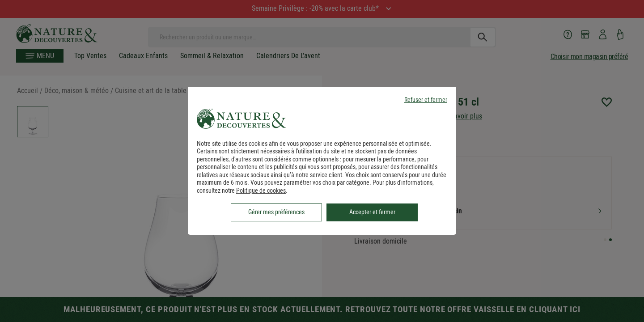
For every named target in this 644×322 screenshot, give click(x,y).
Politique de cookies (261, 191)
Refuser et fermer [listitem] (426, 100)
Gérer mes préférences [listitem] (276, 212)
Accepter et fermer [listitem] (372, 212)
